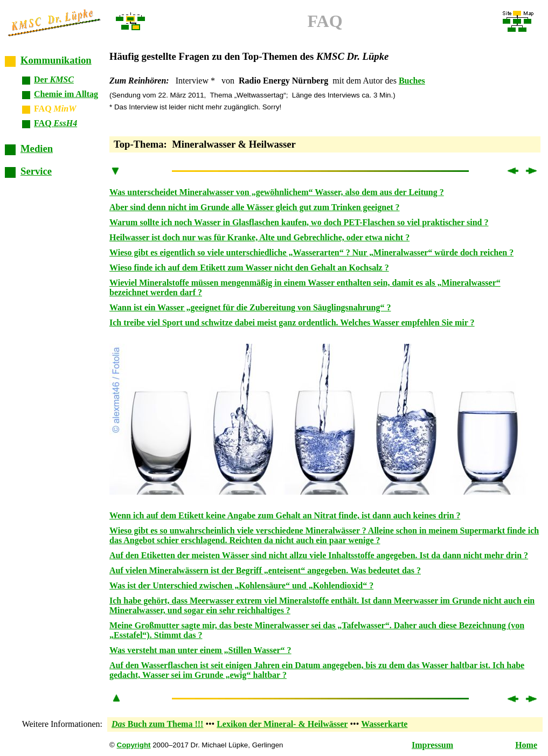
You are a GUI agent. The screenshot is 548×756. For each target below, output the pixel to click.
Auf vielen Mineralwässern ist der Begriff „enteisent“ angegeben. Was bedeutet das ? (265, 570)
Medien (37, 148)
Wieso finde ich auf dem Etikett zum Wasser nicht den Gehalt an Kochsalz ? (249, 268)
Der (54, 79)
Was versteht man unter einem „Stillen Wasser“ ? (200, 650)
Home (526, 745)
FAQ (56, 123)
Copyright (134, 745)
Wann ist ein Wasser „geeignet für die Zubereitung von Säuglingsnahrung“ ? (250, 307)
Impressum (432, 745)
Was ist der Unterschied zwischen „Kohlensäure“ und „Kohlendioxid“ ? (241, 585)
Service (36, 171)
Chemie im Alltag (66, 94)
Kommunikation (56, 60)
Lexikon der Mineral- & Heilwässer (282, 724)
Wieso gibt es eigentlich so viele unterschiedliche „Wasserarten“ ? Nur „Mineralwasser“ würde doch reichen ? (311, 252)
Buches (412, 81)
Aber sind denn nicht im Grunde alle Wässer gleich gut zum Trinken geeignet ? (255, 207)
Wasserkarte (384, 724)
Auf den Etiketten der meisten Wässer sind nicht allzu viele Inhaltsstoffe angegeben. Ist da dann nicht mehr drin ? (319, 555)
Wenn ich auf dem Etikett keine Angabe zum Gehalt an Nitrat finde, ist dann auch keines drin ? (285, 515)
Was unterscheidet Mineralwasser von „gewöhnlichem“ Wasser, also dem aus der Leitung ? (277, 192)
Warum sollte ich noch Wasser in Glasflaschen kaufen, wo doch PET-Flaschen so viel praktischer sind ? (299, 222)
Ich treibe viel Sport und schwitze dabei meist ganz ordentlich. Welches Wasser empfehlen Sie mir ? (292, 322)
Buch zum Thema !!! (157, 724)
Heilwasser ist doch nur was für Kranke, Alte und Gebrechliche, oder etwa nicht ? (259, 237)
